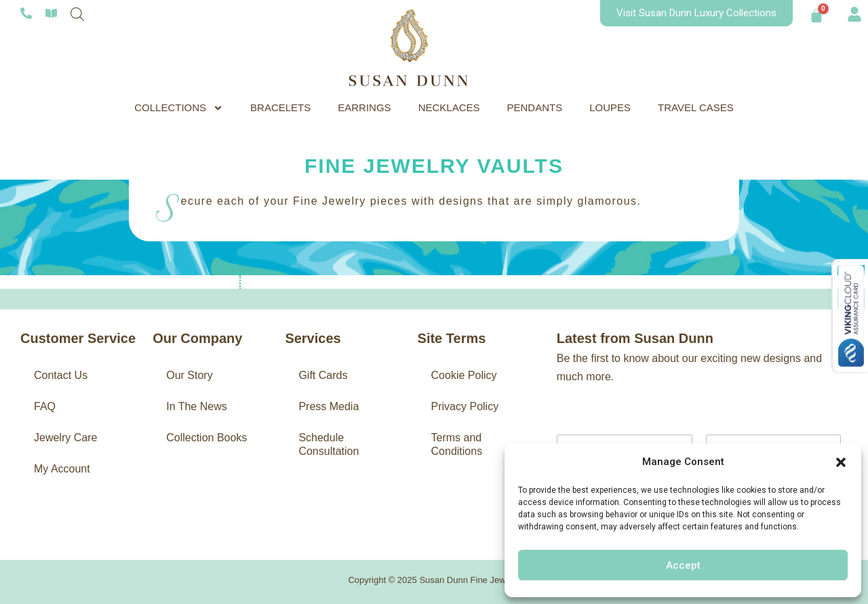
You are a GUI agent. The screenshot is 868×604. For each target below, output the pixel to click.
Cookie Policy (464, 375)
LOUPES (610, 107)
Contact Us (61, 375)
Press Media (329, 406)
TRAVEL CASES (696, 107)
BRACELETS (280, 107)
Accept (683, 565)
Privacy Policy (465, 406)
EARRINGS (364, 107)
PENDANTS (535, 107)
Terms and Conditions (457, 444)
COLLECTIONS (179, 108)
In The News (197, 406)
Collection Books (206, 438)
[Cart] (816, 16)
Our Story (189, 375)
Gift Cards (323, 375)
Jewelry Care (65, 438)
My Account (62, 469)
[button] (841, 462)
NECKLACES (449, 107)
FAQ (45, 406)
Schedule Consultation (329, 444)
